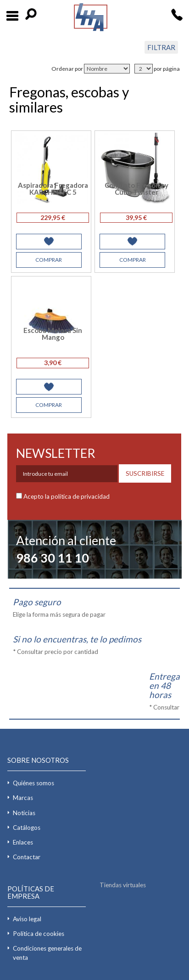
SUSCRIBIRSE (145, 473)
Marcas (23, 798)
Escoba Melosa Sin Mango (53, 334)
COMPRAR (49, 260)
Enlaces (23, 842)
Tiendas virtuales (123, 885)
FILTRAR (161, 47)
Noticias (24, 813)
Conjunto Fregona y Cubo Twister (136, 189)
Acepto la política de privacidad (67, 496)
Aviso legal (27, 919)
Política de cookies (39, 934)
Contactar (27, 857)
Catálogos (27, 828)
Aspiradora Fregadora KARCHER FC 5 (53, 189)
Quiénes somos (33, 783)
